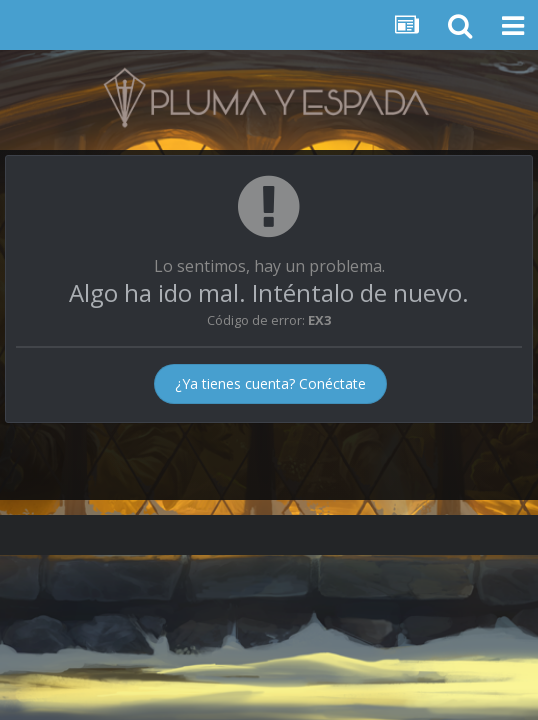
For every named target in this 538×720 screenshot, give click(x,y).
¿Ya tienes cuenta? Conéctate (270, 383)
